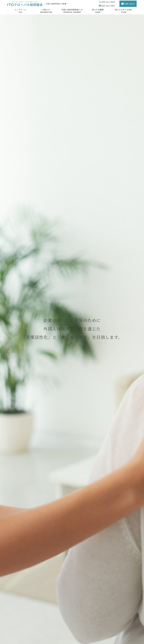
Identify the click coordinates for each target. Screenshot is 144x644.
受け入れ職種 (98, 11)
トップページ (20, 11)
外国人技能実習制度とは (72, 11)
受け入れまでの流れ (124, 11)
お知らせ (46, 11)
